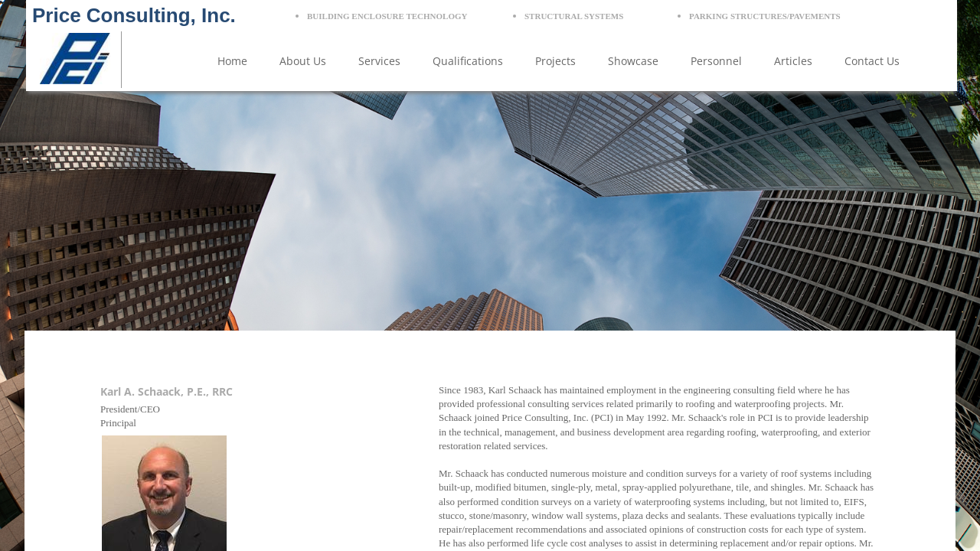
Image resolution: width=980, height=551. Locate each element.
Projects (555, 61)
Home (232, 61)
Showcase (633, 61)
